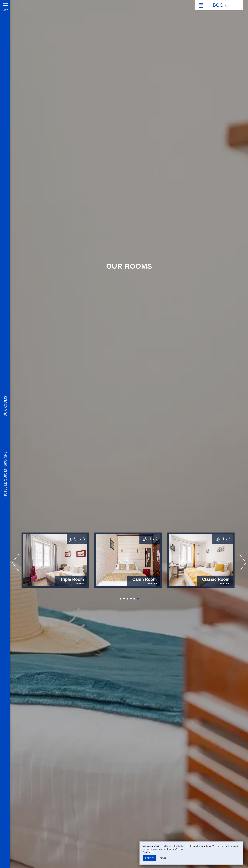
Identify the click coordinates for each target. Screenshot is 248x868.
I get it (149, 858)
